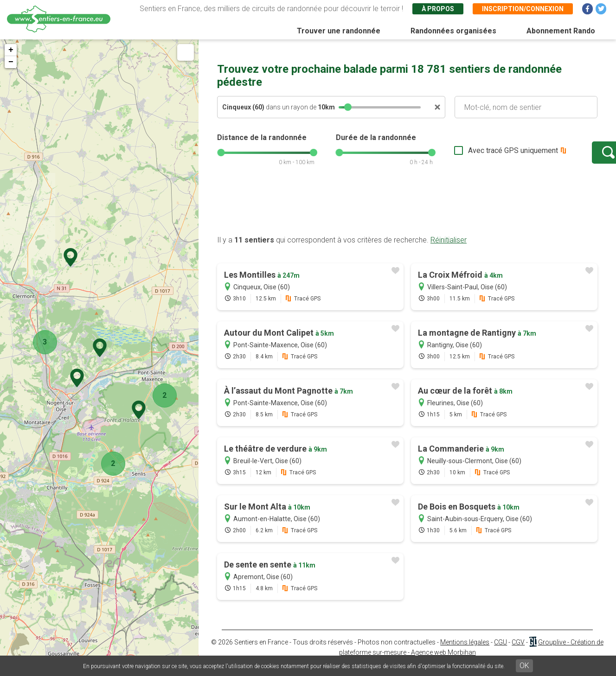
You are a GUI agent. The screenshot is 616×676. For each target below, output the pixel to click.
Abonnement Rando (561, 31)
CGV (518, 651)
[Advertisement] (407, 215)
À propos (438, 9)
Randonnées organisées (453, 31)
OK (524, 666)
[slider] (348, 107)
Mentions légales (465, 651)
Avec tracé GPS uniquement (484, 155)
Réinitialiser (449, 249)
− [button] (11, 62)
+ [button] (11, 50)
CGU (500, 651)
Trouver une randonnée (339, 31)
